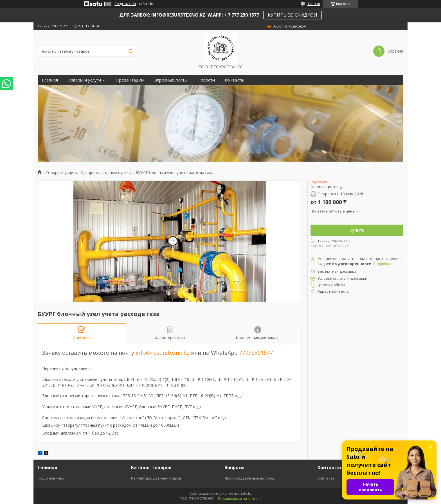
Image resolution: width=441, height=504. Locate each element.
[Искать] (130, 51)
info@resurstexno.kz (163, 353)
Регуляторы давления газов (156, 478)
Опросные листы (171, 80)
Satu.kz (246, 493)
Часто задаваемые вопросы (250, 478)
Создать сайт (125, 4)
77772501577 (256, 353)
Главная (50, 80)
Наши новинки (51, 478)
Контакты (234, 80)
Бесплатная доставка (337, 271)
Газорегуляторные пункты (106, 173)
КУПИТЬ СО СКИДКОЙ (292, 15)
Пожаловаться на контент (239, 499)
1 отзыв (314, 4)
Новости (206, 80)
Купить (357, 230)
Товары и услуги (84, 80)
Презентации (130, 80)
